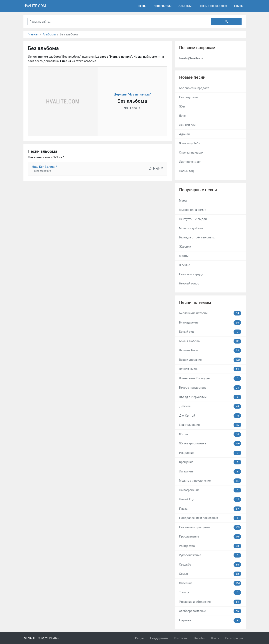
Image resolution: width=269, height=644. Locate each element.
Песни (142, 6)
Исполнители (162, 6)
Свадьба (210, 565)
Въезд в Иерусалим (210, 397)
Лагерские (210, 472)
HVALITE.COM (35, 6)
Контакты (181, 638)
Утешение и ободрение (210, 602)
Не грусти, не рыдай (193, 219)
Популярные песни (198, 190)
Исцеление (210, 453)
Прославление (210, 537)
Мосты (184, 256)
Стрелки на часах (191, 153)
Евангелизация (210, 425)
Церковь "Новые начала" (132, 94)
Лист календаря (190, 162)
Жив (182, 106)
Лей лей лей (187, 125)
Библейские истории (210, 313)
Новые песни (192, 77)
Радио (140, 638)
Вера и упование (210, 360)
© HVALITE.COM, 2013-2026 (41, 638)
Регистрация (234, 638)
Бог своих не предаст (194, 88)
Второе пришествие (210, 388)
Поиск (238, 6)
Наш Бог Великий (45, 167)
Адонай (184, 134)
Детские (210, 406)
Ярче (182, 116)
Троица (210, 592)
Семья (210, 574)
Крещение (210, 462)
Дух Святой (210, 416)
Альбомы (185, 6)
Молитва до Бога (191, 228)
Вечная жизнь (210, 369)
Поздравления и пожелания (210, 518)
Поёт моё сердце (191, 274)
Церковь (210, 620)
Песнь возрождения (213, 6)
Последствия (188, 97)
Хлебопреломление (210, 611)
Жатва (210, 434)
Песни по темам (195, 302)
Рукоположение (210, 555)
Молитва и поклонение (210, 481)
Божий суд (210, 332)
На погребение (210, 490)
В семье (185, 265)
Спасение (210, 583)
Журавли (185, 247)
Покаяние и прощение (210, 527)
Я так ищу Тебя (190, 143)
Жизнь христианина (210, 444)
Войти (215, 638)
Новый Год (210, 499)
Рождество (210, 546)
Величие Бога (210, 350)
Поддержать (159, 638)
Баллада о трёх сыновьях (197, 237)
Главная (33, 34)
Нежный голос (189, 283)
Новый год (186, 171)
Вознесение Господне (210, 378)
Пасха (210, 509)
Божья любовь (210, 341)
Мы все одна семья (193, 210)
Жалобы (199, 638)
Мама (183, 201)
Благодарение (210, 323)
